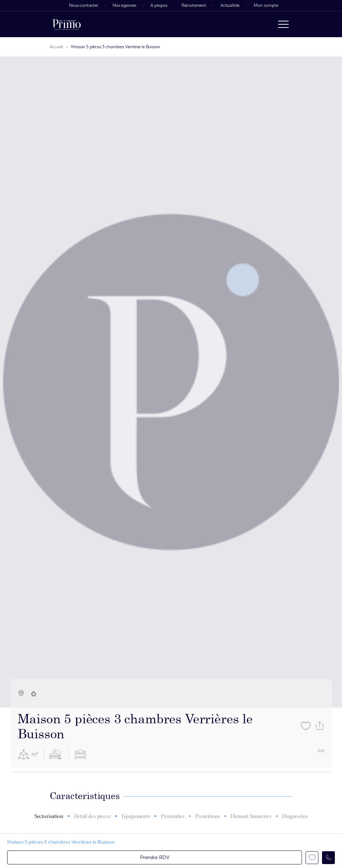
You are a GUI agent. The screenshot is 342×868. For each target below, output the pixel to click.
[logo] (67, 24)
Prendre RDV (155, 857)
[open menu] (283, 24)
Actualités (230, 5)
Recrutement (194, 5)
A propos (159, 5)
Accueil (56, 47)
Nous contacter (84, 5)
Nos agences (124, 5)
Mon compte (266, 5)
